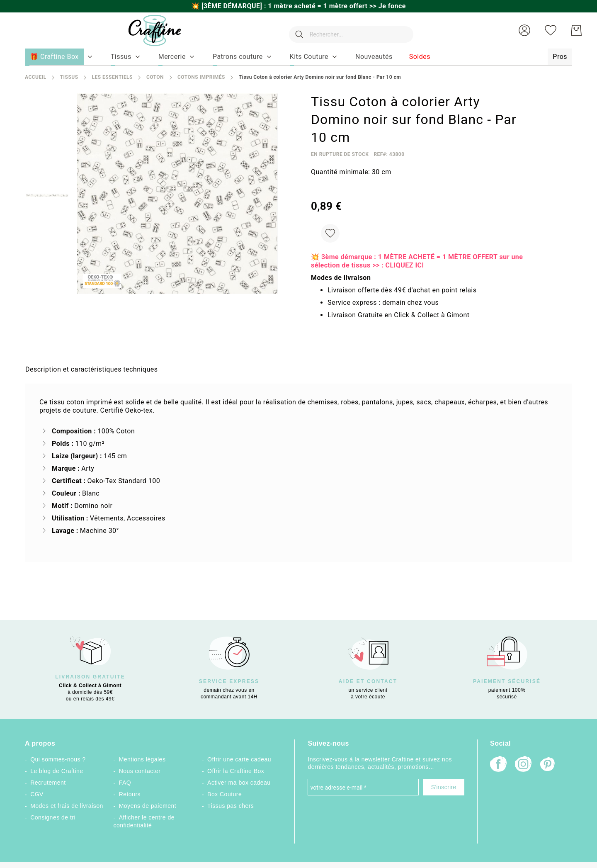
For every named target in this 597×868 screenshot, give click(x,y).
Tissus (69, 77)
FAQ (125, 783)
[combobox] (347, 30)
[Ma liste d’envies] (551, 30)
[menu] (298, 57)
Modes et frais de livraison (67, 806)
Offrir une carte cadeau (239, 759)
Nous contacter (140, 771)
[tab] (91, 369)
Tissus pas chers (231, 806)
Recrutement (48, 783)
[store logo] (146, 30)
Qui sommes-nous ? (58, 759)
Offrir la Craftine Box (236, 771)
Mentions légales (142, 759)
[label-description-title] (91, 369)
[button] (524, 30)
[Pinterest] (548, 765)
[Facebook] (498, 765)
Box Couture (224, 794)
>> (388, 6)
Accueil (36, 77)
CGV (37, 794)
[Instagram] (523, 765)
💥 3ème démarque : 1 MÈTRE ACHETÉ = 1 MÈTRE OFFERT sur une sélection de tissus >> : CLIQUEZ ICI (417, 261)
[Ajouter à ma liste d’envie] (330, 233)
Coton (155, 77)
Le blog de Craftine (57, 771)
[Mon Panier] (576, 30)
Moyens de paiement (148, 806)
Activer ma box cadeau (239, 783)
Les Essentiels (112, 77)
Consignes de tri (53, 817)
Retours (130, 794)
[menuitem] (121, 57)
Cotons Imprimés (201, 77)
